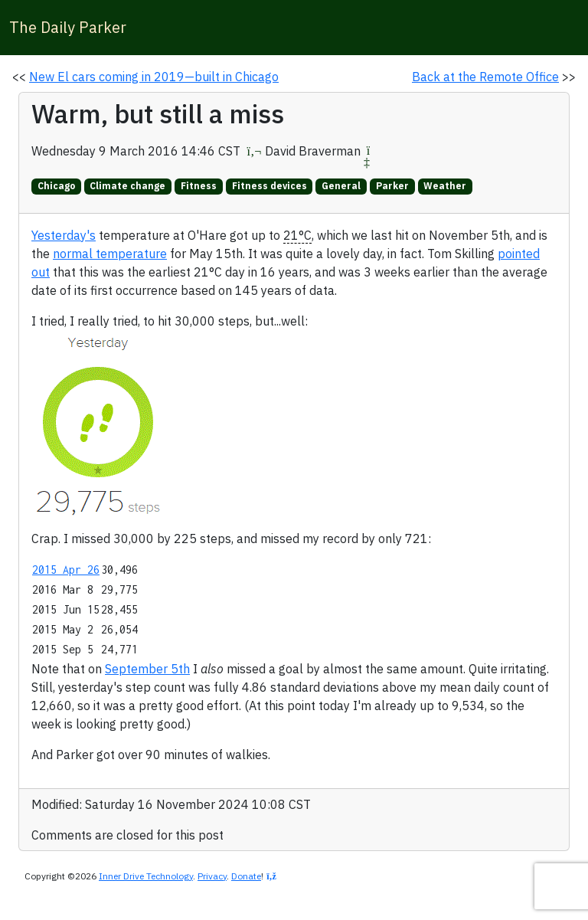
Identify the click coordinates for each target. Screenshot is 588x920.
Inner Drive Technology (146, 876)
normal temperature (110, 254)
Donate (246, 876)
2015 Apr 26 (66, 570)
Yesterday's (64, 235)
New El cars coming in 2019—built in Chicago (154, 77)
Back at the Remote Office (485, 77)
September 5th (147, 669)
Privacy (212, 876)
